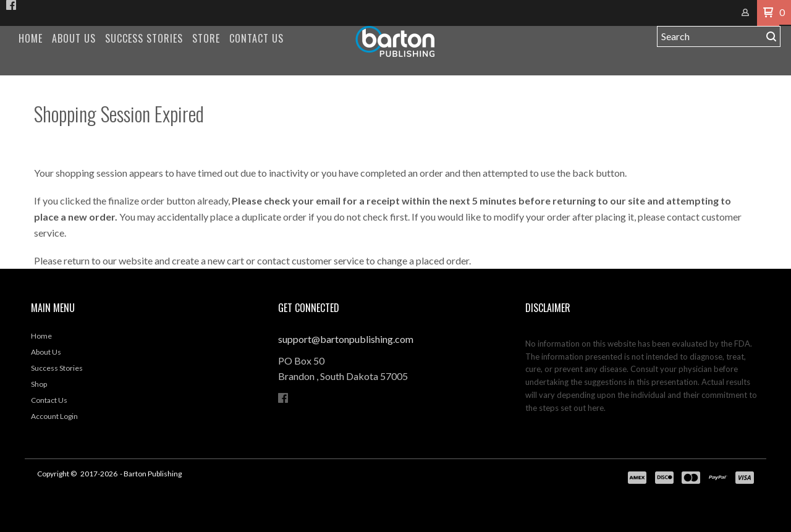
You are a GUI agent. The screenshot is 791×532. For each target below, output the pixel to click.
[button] (768, 13)
